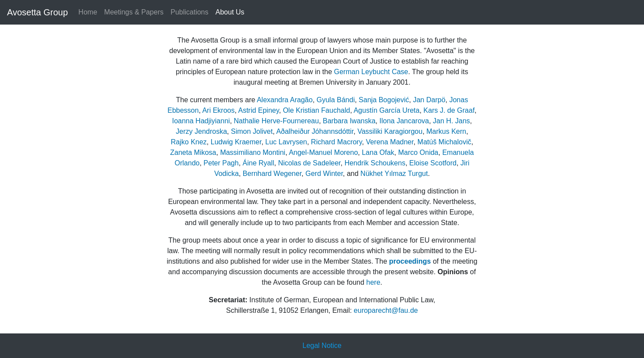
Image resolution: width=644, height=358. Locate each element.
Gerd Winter (324, 174)
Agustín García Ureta (386, 110)
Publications (189, 12)
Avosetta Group (38, 12)
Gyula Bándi (336, 100)
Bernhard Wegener (272, 174)
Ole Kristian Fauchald (316, 110)
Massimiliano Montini (253, 152)
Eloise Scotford (433, 163)
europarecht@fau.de (386, 310)
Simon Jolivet (252, 131)
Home (88, 12)
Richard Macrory (336, 142)
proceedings (410, 261)
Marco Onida (418, 152)
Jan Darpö (429, 100)
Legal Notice (322, 345)
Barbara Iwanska (349, 121)
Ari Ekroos (219, 110)
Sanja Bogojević (384, 100)
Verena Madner (390, 142)
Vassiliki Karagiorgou (390, 131)
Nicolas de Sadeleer (309, 163)
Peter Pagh (221, 163)
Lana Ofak (378, 152)
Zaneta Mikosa (193, 152)
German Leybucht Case (371, 72)
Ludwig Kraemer (236, 142)
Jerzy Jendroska (202, 131)
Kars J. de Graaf (449, 110)
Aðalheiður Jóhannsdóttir (315, 131)
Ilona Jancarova (404, 121)
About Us (230, 12)
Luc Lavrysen (286, 142)
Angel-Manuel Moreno (323, 152)
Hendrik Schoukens (375, 163)
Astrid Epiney (258, 110)
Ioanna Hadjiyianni (201, 121)
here (373, 282)
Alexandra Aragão (285, 100)
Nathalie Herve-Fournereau (277, 121)
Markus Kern (446, 131)
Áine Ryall (259, 163)
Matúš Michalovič (444, 142)
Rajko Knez (189, 142)
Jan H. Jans (451, 121)
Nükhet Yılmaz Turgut (394, 174)
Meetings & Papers (134, 12)
